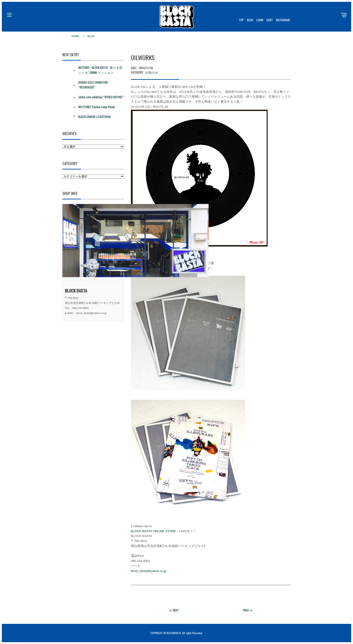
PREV (246, 610)
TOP (241, 20)
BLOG (250, 20)
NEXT (176, 610)
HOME (76, 36)
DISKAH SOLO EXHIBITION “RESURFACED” (93, 85)
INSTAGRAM (283, 20)
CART (270, 20)
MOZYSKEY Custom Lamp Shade (97, 107)
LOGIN (260, 20)
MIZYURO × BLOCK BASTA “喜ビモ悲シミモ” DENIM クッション (100, 70)
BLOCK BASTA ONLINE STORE (153, 531)
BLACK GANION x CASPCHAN (94, 117)
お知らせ (152, 72)
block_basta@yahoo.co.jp (149, 571)
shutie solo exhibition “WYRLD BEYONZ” (101, 97)
